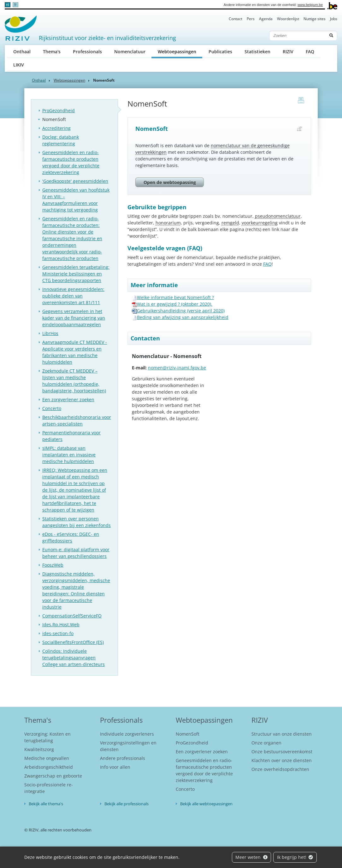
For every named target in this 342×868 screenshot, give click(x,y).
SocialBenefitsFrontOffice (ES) (73, 642)
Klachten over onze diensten (282, 760)
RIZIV (288, 52)
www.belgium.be (310, 5)
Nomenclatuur (130, 52)
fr (15, 5)
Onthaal (22, 52)
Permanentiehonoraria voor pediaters (71, 436)
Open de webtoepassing (170, 182)
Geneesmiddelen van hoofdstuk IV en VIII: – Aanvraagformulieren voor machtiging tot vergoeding (76, 200)
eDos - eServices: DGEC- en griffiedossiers (71, 537)
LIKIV (19, 65)
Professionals (87, 52)
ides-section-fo (58, 633)
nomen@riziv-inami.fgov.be (177, 368)
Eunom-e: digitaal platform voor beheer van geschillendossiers (76, 553)
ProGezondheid (59, 110)
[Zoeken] (298, 36)
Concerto (52, 408)
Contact (236, 19)
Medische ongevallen (47, 758)
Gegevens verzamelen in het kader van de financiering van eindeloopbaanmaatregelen (74, 318)
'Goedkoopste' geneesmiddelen (75, 181)
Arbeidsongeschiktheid (49, 767)
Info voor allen (115, 767)
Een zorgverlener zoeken (68, 399)
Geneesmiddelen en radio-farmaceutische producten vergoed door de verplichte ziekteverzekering (71, 162)
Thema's (52, 52)
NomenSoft (54, 119)
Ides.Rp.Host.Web (61, 625)
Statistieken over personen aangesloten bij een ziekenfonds (77, 522)
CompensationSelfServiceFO (72, 616)
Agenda (266, 19)
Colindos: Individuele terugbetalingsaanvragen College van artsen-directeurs (74, 658)
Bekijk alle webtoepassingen (206, 804)
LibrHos (50, 333)
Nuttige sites (315, 19)
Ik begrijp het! (295, 857)
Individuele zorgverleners (127, 734)
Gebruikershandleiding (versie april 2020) (181, 311)
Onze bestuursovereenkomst (282, 752)
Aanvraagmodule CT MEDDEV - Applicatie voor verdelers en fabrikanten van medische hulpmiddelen (75, 352)
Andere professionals (123, 758)
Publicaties (220, 52)
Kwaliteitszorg (39, 749)
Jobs (334, 19)
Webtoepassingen (180, 51)
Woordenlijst (288, 19)
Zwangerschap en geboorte (53, 776)
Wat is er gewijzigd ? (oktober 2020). (175, 304)
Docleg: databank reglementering (61, 140)
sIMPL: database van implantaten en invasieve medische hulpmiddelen (69, 455)
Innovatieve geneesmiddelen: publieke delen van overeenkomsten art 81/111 (73, 296)
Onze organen (266, 743)
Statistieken (257, 52)
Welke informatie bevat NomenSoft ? (175, 297)
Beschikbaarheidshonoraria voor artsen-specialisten (77, 420)
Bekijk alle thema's (46, 804)
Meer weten (251, 857)
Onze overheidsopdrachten (280, 769)
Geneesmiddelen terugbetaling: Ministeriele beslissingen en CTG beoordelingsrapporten (76, 274)
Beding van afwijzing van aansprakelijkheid (183, 317)
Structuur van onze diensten (282, 734)
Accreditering (56, 128)
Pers (251, 19)
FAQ (310, 52)
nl (7, 5)
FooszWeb (53, 565)
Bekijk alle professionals (127, 804)
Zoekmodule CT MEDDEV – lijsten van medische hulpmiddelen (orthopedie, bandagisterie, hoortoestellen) (74, 381)
